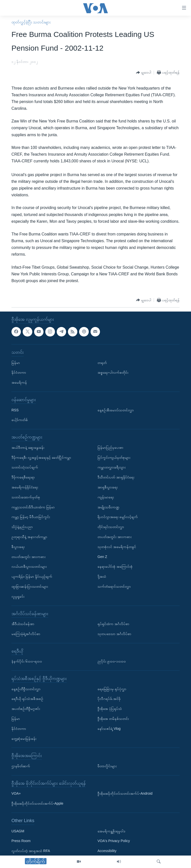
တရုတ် (102, 363)
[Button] (144, 73)
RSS (15, 410)
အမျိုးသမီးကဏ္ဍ (108, 507)
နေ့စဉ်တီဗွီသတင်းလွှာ (26, 689)
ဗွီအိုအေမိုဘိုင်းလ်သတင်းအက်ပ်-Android (125, 794)
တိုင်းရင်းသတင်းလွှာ (111, 527)
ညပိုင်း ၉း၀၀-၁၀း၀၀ (112, 661)
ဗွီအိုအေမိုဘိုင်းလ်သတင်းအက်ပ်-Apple (37, 804)
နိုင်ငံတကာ (19, 373)
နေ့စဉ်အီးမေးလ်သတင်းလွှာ (116, 410)
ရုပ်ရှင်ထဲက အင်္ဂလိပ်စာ (113, 624)
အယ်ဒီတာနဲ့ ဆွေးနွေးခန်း (28, 447)
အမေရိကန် (19, 382)
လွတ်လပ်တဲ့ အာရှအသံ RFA (31, 851)
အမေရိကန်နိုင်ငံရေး (25, 487)
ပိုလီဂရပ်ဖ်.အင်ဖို (109, 699)
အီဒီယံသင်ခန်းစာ (23, 624)
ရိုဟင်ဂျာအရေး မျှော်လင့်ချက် (118, 517)
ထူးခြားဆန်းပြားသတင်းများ (30, 586)
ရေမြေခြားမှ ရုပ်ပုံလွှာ (112, 689)
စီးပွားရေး (18, 547)
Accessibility (107, 851)
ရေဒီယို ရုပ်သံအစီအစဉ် (27, 699)
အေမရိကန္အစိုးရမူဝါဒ (111, 831)
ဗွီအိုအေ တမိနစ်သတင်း (113, 719)
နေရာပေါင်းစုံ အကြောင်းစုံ (115, 567)
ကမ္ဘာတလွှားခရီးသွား (112, 467)
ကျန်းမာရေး (106, 497)
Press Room (21, 841)
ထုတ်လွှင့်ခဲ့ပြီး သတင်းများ (31, 22)
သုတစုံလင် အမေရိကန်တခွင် (117, 547)
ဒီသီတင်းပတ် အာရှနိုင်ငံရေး (116, 477)
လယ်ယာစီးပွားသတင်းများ (29, 567)
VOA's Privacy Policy (114, 841)
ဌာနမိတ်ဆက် (21, 766)
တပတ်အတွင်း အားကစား (28, 557)
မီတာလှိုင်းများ (107, 766)
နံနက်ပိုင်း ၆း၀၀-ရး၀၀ (27, 661)
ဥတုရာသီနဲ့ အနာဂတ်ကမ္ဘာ (29, 537)
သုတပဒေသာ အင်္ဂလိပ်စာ (114, 634)
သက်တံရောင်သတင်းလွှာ (114, 586)
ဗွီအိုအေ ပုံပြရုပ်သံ (110, 709)
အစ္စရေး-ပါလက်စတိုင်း (113, 373)
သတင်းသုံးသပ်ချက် (25, 467)
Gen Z (102, 557)
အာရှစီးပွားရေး (108, 487)
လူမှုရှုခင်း (18, 596)
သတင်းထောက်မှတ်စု (26, 497)
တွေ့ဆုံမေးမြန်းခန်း (24, 739)
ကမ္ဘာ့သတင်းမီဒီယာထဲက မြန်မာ (33, 507)
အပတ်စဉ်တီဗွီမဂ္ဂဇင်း (26, 709)
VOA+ (16, 794)
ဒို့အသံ (102, 576)
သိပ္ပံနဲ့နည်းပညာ (22, 527)
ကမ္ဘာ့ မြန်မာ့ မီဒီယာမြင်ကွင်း (31, 517)
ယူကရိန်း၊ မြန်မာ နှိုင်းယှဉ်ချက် (32, 576)
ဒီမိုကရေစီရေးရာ (23, 477)
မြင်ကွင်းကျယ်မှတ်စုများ (114, 457)
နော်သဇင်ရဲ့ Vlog (109, 729)
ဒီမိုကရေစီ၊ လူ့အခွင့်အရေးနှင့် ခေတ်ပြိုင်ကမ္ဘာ (41, 457)
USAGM (18, 831)
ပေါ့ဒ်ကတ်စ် (20, 420)
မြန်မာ (16, 363)
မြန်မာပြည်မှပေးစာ (110, 447)
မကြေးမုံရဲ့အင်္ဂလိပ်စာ (26, 634)
